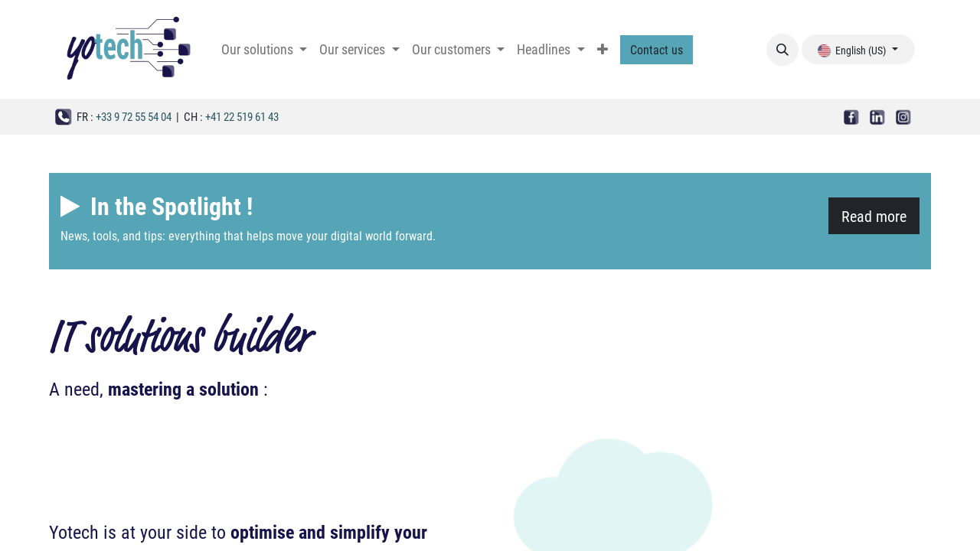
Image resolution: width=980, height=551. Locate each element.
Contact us (657, 49)
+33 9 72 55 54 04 (134, 116)
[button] (782, 50)
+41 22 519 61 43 (242, 116)
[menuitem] (264, 49)
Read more (874, 216)
